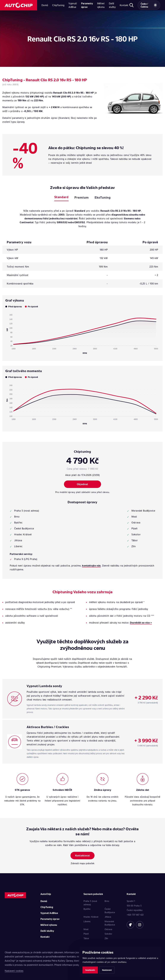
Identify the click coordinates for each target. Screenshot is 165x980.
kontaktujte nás (91, 566)
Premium (82, 197)
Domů (45, 5)
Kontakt (124, 5)
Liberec (87, 921)
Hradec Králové (91, 917)
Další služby (112, 5)
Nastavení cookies (14, 971)
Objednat (82, 484)
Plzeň (86, 934)
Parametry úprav (87, 5)
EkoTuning (103, 197)
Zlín (106, 938)
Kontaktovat (83, 855)
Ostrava (108, 929)
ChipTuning (58, 5)
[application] (82, 333)
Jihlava (108, 917)
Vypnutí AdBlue (73, 5)
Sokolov (108, 934)
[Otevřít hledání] (131, 5)
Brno (107, 901)
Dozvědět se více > (141, 623)
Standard (61, 197)
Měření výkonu (101, 5)
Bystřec (87, 909)
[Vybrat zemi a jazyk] (149, 5)
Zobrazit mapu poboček (83, 863)
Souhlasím (90, 970)
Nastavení (107, 970)
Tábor (86, 938)
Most (86, 929)
